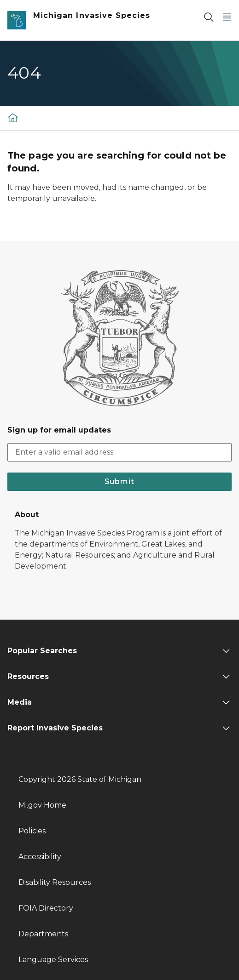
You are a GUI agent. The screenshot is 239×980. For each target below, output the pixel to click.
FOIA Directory (46, 908)
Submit (119, 481)
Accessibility (40, 857)
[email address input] (119, 452)
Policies (32, 831)
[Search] (209, 17)
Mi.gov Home (42, 805)
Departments (43, 934)
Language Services (53, 960)
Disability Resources (55, 882)
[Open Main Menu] (227, 17)
